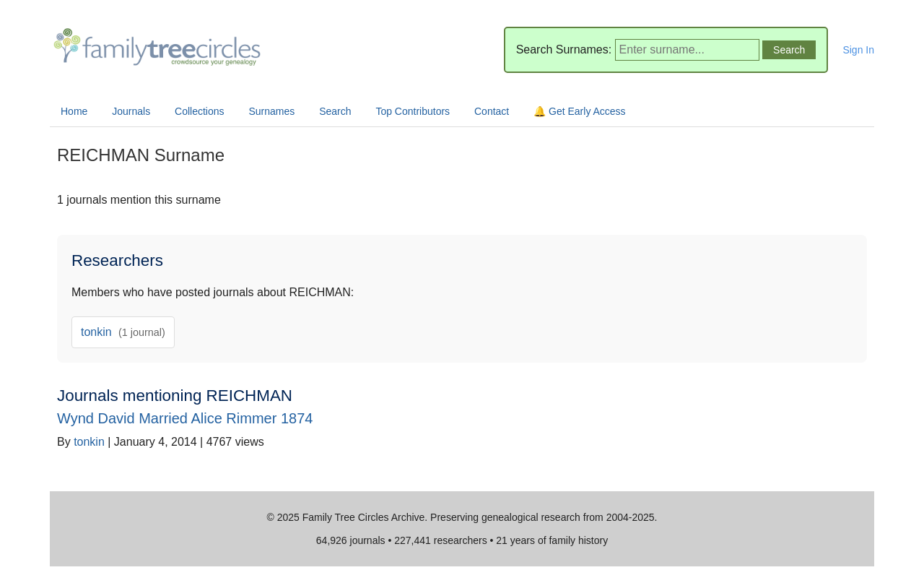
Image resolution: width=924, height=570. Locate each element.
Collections (199, 111)
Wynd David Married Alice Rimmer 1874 (185, 418)
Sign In (858, 50)
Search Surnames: (564, 49)
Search (335, 111)
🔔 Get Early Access (579, 111)
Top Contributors (413, 111)
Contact (492, 111)
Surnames (271, 111)
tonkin (123, 332)
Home (74, 111)
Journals (131, 111)
